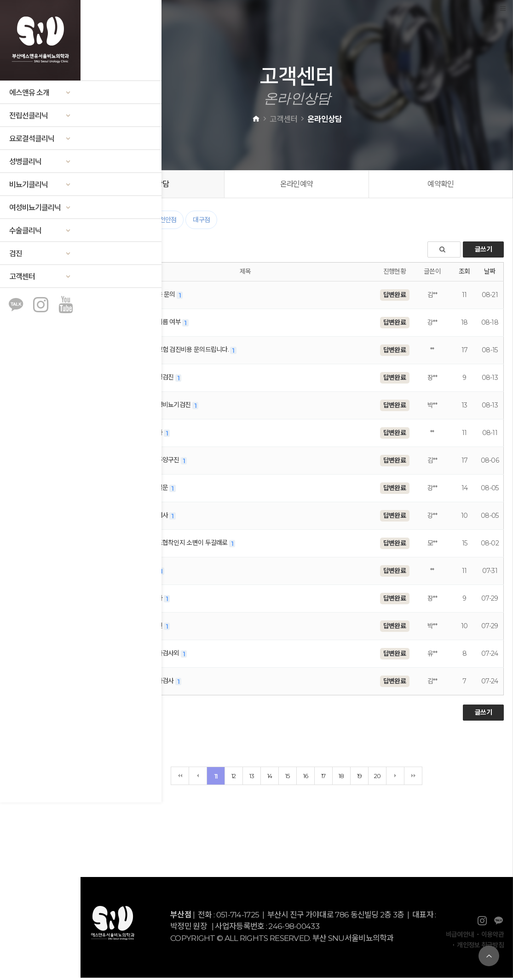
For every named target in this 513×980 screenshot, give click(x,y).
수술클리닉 (40, 231)
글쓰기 (483, 252)
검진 (40, 254)
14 (270, 778)
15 (288, 778)
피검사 (156, 517)
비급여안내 (460, 937)
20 (378, 778)
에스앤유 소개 (40, 93)
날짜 (490, 274)
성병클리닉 (40, 162)
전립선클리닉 (40, 116)
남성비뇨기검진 (167, 407)
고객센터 (40, 277)
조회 (464, 274)
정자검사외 (161, 655)
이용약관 (493, 937)
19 (360, 778)
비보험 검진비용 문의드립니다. (186, 352)
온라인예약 (297, 185)
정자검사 (159, 683)
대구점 (201, 222)
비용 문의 (159, 297)
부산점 (135, 222)
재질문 (156, 490)
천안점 (168, 222)
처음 (180, 778)
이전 (198, 778)
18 (341, 778)
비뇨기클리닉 (40, 185)
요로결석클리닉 (40, 139)
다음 (395, 778)
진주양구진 (161, 462)
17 (323, 778)
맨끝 (413, 778)
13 (252, 778)
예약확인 (441, 185)
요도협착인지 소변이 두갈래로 (186, 545)
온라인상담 (153, 185)
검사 (153, 435)
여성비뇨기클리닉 (40, 208)
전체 (104, 222)
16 (306, 778)
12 (234, 778)
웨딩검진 (159, 379)
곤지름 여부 (162, 324)
